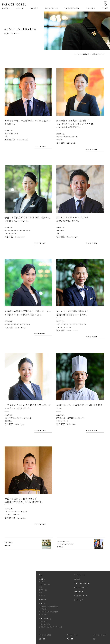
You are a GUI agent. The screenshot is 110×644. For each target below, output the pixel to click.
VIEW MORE (40, 146)
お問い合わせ (91, 8)
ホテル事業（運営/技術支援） (49, 606)
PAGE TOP (11, 627)
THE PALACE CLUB (72, 8)
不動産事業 (43, 614)
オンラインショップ (81, 587)
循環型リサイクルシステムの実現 (50, 627)
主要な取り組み (44, 624)
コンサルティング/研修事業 (48, 612)
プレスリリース (79, 575)
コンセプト (43, 621)
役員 (41, 587)
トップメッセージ (45, 584)
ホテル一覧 (20, 8)
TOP (41, 575)
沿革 (41, 593)
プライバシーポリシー (81, 596)
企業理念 (42, 595)
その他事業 (43, 609)
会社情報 (42, 582)
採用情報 (105, 8)
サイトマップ (78, 600)
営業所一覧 (43, 590)
